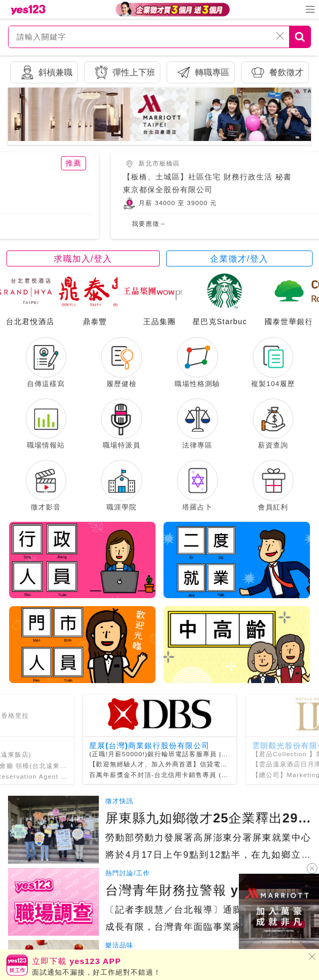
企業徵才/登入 (239, 261)
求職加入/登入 (83, 261)
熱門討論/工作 (128, 896)
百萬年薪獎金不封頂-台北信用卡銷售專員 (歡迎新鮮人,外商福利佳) (194, 796)
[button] (157, 135)
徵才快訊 (119, 824)
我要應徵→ (122, 227)
